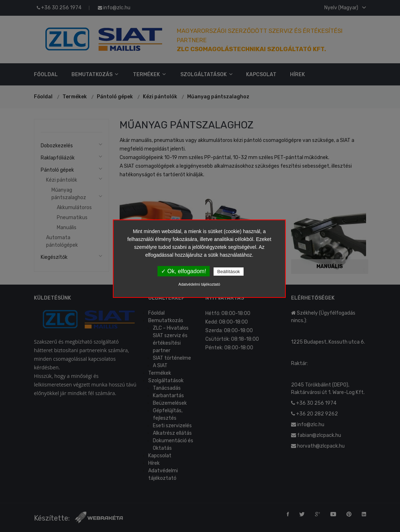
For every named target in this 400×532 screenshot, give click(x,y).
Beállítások (229, 272)
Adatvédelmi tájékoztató (199, 284)
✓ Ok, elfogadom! (184, 271)
